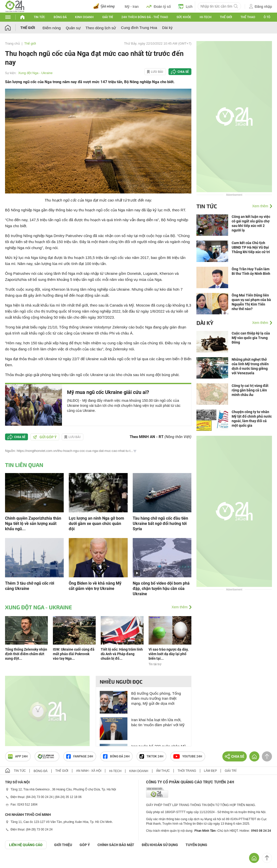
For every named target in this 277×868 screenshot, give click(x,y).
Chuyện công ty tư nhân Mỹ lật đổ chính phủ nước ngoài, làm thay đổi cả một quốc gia (252, 419)
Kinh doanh (84, 17)
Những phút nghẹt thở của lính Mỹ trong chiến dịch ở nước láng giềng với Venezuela (250, 366)
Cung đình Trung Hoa (139, 28)
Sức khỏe (184, 17)
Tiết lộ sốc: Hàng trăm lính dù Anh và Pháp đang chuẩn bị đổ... (122, 654)
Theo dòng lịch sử (101, 28)
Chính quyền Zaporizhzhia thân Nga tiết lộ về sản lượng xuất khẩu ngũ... (33, 524)
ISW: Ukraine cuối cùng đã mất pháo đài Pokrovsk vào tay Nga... (74, 654)
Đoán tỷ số (159, 6)
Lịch (185, 6)
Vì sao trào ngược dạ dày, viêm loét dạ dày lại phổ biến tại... (168, 654)
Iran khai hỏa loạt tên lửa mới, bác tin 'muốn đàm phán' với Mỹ (158, 722)
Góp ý (85, 845)
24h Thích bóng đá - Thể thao (145, 17)
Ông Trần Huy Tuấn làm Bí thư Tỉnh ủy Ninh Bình (251, 271)
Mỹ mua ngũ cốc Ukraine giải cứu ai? (108, 392)
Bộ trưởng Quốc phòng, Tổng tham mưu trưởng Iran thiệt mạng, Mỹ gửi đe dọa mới (156, 698)
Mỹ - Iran (132, 7)
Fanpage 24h (80, 756)
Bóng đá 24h (116, 756)
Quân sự (73, 28)
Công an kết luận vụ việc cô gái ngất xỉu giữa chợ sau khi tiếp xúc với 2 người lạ (251, 223)
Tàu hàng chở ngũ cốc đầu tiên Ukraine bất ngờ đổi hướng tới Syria (160, 524)
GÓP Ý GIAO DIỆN (15, 861)
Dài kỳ (167, 28)
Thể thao (248, 17)
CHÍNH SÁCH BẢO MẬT (116, 845)
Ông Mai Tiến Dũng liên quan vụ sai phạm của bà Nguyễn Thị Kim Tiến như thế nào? (251, 302)
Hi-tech (206, 17)
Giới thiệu (63, 845)
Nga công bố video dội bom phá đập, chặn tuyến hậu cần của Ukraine (161, 589)
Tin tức (39, 17)
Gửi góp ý (45, 437)
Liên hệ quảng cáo (26, 845)
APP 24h (18, 756)
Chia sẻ (183, 72)
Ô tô (267, 17)
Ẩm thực (163, 771)
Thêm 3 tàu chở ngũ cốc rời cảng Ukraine (30, 586)
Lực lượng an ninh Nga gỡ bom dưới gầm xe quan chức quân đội (96, 524)
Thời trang (187, 771)
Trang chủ (12, 43)
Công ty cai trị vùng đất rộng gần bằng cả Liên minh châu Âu (250, 390)
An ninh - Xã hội (89, 771)
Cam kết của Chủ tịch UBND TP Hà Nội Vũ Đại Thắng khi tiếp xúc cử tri (251, 247)
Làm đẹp (211, 771)
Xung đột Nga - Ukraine (35, 73)
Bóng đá (60, 17)
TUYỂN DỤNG (196, 845)
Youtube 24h (188, 756)
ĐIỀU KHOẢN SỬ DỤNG (160, 845)
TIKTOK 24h (151, 756)
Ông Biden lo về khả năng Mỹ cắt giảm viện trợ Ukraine (95, 586)
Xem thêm (180, 607)
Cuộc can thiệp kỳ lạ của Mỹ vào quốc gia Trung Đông (251, 338)
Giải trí (108, 17)
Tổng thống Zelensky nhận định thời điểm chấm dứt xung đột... (26, 654)
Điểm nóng (52, 28)
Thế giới (226, 17)
